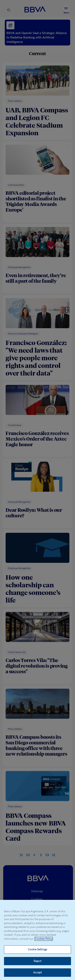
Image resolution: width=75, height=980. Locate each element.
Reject (37, 961)
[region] (37, 940)
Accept (38, 972)
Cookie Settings (37, 949)
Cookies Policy (44, 939)
